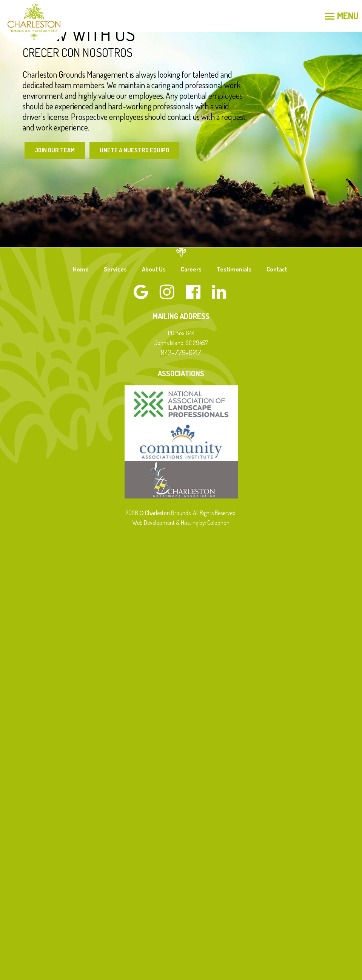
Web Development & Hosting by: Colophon (181, 523)
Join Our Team (55, 150)
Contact (277, 269)
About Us (154, 269)
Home (81, 269)
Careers (191, 269)
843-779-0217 (181, 352)
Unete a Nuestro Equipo (134, 150)
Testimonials (234, 269)
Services (115, 269)
